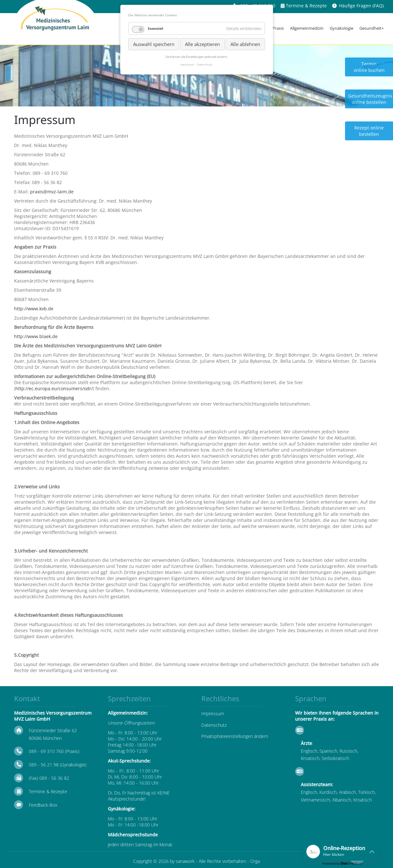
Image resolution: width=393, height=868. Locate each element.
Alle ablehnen (245, 44)
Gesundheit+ (372, 28)
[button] (342, 852)
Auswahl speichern (154, 44)
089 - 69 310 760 (46, 751)
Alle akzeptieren (202, 44)
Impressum (213, 713)
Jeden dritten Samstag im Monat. (140, 845)
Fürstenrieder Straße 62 (53, 730)
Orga (255, 861)
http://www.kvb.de (34, 309)
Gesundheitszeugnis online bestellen (370, 99)
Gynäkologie (341, 28)
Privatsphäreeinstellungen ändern (235, 736)
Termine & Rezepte (306, 6)
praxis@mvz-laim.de (52, 192)
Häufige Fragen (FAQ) (361, 6)
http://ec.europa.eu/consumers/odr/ (54, 388)
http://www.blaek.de (36, 336)
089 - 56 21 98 (44, 765)
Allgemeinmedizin (307, 28)
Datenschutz (214, 725)
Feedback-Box (43, 805)
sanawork (185, 861)
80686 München (45, 738)
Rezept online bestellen (369, 131)
